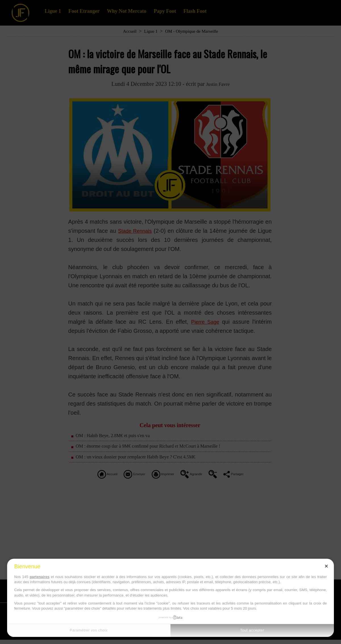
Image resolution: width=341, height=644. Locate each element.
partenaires (39, 577)
